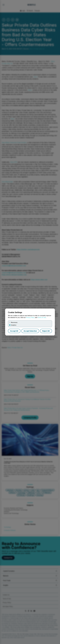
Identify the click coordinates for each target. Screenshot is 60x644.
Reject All (46, 331)
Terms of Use (42, 317)
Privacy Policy (30, 317)
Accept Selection (30, 331)
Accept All (14, 331)
